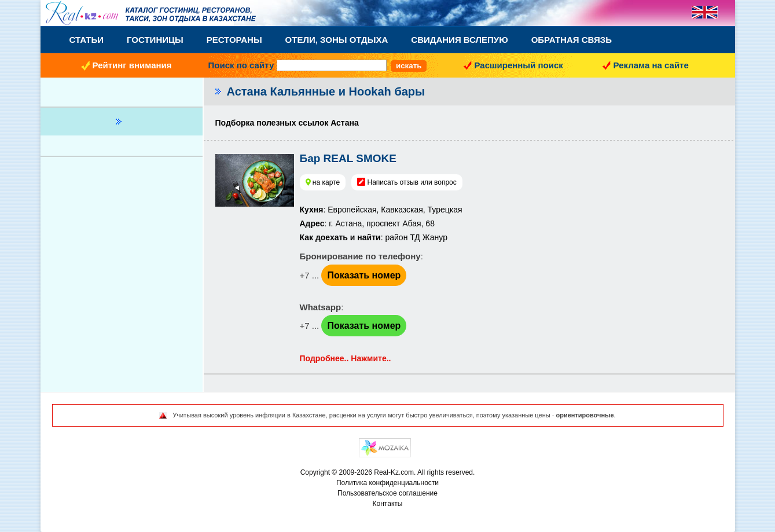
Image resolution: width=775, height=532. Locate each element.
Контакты (388, 504)
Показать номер (364, 275)
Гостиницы (155, 40)
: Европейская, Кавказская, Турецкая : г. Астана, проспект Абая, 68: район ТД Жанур (381, 223)
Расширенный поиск (519, 65)
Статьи (87, 40)
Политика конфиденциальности (387, 483)
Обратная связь (572, 40)
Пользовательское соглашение (387, 493)
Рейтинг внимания (132, 65)
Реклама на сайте (651, 65)
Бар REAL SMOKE (348, 158)
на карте (326, 182)
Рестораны (234, 40)
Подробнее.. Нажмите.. (346, 358)
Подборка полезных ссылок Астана (287, 123)
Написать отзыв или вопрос (412, 182)
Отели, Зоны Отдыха (337, 40)
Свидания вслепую (459, 40)
